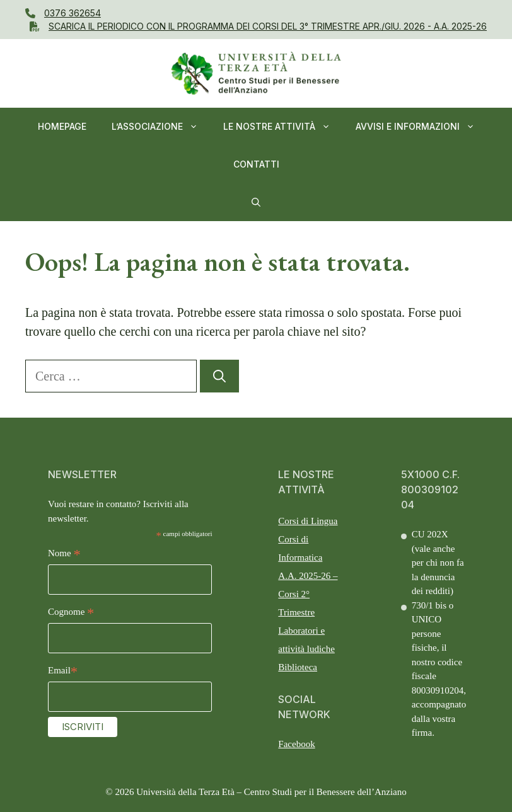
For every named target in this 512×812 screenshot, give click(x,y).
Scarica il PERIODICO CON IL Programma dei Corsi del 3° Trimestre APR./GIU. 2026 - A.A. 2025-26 (268, 26)
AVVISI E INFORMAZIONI (422, 127)
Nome (64, 555)
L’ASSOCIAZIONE (161, 127)
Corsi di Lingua (308, 521)
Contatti (256, 164)
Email (63, 672)
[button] (256, 202)
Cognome (71, 613)
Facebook (296, 744)
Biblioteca (298, 667)
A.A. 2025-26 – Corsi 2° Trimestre (308, 594)
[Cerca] (219, 376)
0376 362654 (73, 13)
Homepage (62, 126)
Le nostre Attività (283, 127)
